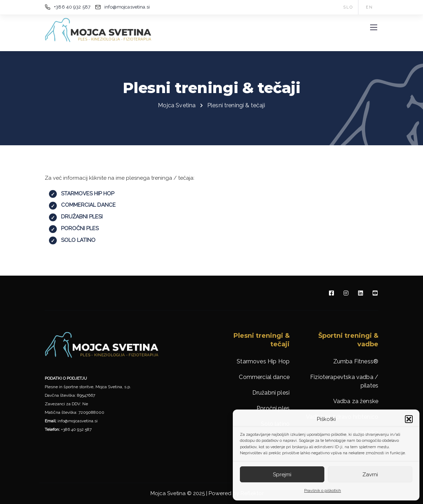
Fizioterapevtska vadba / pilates (344, 381)
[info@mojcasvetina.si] (129, 7)
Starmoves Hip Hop (263, 361)
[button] (409, 419)
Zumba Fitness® (356, 361)
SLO (348, 7)
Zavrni (370, 475)
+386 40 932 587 (76, 429)
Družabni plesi (271, 393)
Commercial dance (264, 377)
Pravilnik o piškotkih (323, 491)
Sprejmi (282, 475)
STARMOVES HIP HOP (88, 194)
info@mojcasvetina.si (78, 421)
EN (369, 7)
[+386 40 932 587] (69, 7)
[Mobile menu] (374, 27)
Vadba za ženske (356, 401)
